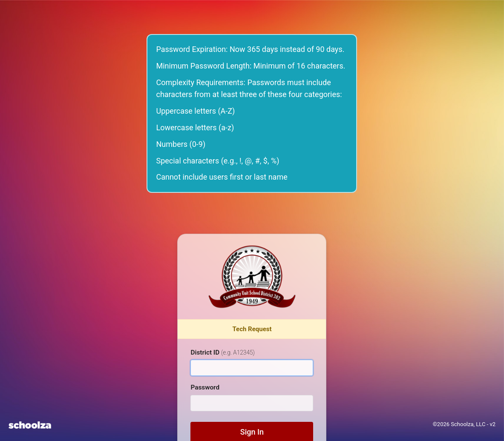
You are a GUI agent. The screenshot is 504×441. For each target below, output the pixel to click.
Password (205, 387)
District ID (222, 352)
